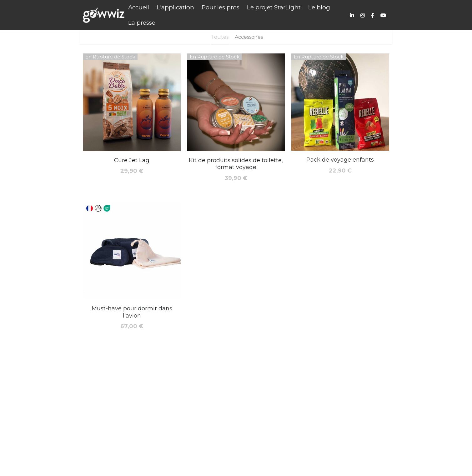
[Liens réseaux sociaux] (352, 15)
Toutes (220, 37)
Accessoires (249, 37)
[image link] (104, 15)
